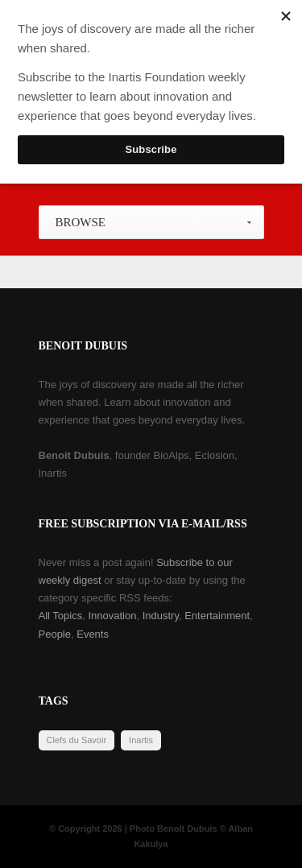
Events (93, 634)
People (55, 634)
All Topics (61, 616)
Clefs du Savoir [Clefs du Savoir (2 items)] (77, 740)
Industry (161, 616)
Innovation (112, 616)
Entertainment (217, 616)
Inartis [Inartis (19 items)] (141, 740)
